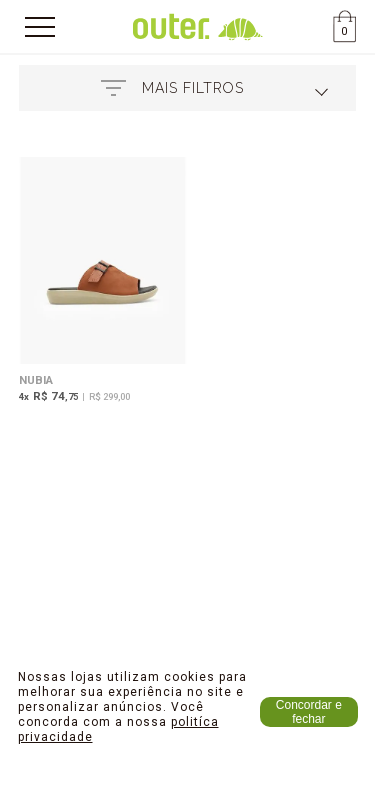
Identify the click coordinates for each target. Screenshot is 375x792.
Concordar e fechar (309, 712)
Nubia (36, 380)
